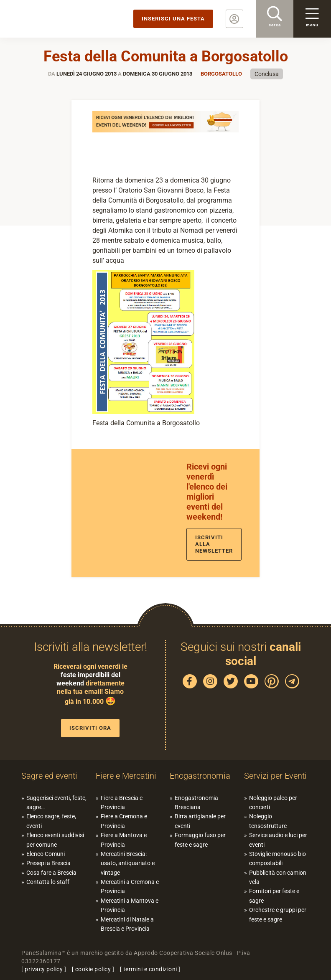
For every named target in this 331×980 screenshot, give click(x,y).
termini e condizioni (150, 969)
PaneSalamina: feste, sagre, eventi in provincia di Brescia (65, 19)
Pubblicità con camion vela (278, 877)
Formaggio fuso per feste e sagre (200, 840)
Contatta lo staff (48, 882)
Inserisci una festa (173, 19)
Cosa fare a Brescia (51, 873)
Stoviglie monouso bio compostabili (278, 858)
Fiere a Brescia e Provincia (122, 802)
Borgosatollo (221, 74)
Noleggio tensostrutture (268, 821)
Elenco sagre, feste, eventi (51, 821)
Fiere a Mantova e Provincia (124, 840)
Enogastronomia (200, 776)
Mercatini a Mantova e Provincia (130, 905)
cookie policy (93, 969)
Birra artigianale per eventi (200, 821)
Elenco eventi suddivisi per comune (55, 840)
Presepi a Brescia (48, 863)
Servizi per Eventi (275, 776)
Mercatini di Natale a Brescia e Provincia (127, 924)
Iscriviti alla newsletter (214, 544)
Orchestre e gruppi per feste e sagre (278, 914)
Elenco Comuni (46, 854)
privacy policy (44, 969)
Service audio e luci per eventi (278, 840)
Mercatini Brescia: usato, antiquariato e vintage (128, 863)
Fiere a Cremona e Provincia (124, 821)
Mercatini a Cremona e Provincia (130, 886)
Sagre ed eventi (49, 776)
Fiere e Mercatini (126, 776)
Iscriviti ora (90, 728)
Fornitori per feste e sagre (274, 896)
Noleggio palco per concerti (273, 802)
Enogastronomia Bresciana (196, 802)
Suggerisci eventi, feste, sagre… (56, 802)
